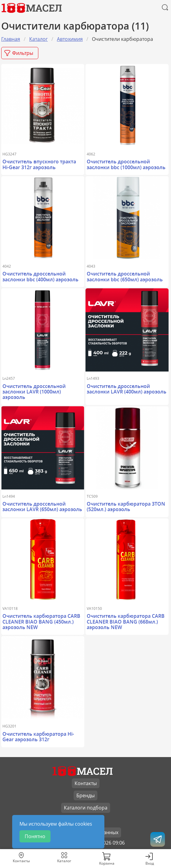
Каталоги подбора (86, 808)
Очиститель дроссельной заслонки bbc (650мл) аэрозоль (125, 276)
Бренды (85, 795)
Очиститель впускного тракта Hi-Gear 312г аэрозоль (39, 164)
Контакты (86, 783)
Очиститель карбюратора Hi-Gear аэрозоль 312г (38, 737)
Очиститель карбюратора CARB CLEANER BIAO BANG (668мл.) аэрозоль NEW (126, 622)
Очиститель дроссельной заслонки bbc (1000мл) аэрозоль (126, 164)
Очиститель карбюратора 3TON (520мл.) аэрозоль (126, 507)
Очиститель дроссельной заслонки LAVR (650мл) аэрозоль (42, 507)
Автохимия (70, 39)
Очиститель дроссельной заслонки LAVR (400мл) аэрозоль (127, 389)
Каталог (38, 39)
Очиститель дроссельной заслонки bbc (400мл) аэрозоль (40, 276)
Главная (11, 39)
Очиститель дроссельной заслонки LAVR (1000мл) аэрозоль (34, 392)
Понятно (35, 836)
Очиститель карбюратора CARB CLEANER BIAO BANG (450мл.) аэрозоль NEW (41, 622)
